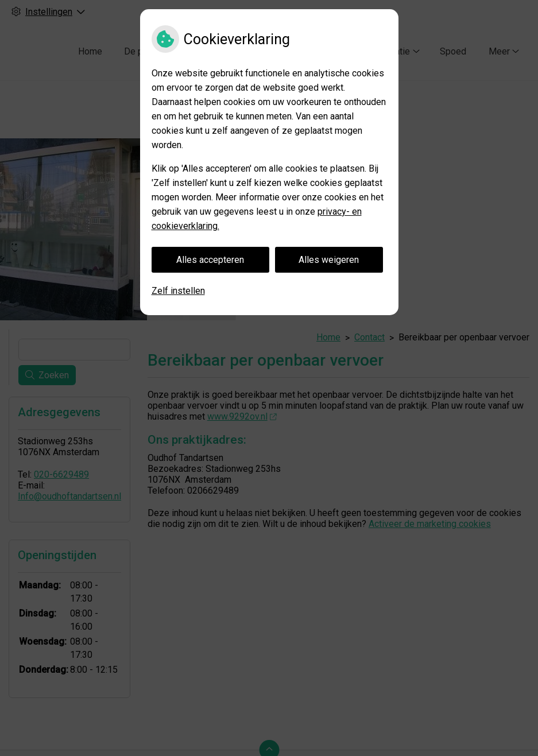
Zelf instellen (178, 291)
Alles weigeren (329, 260)
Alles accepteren (210, 260)
